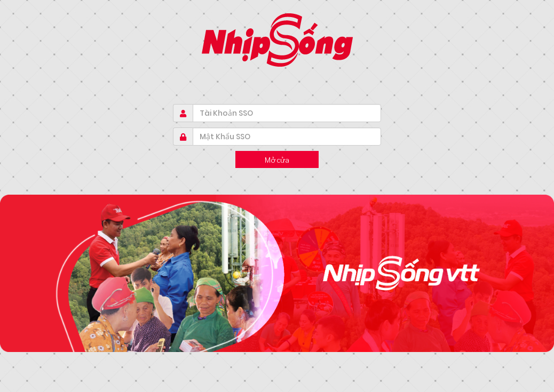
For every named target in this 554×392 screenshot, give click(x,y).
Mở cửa (277, 159)
